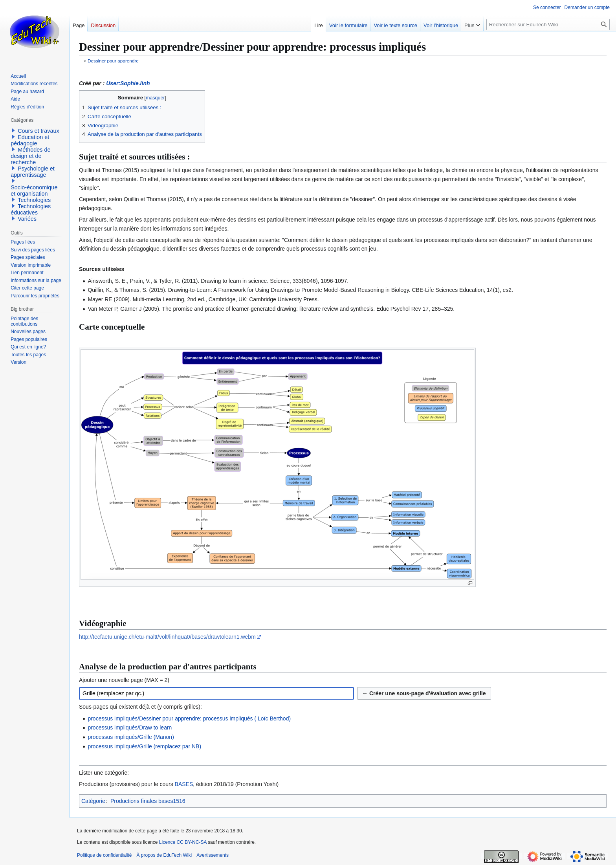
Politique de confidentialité (104, 855)
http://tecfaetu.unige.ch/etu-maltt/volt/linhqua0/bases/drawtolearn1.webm (167, 637)
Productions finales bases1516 (148, 801)
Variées (27, 219)
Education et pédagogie (30, 140)
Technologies (34, 200)
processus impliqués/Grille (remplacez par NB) (144, 746)
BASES (184, 784)
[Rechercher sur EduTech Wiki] (548, 25)
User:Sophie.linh (128, 83)
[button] (13, 130)
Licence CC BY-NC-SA (183, 842)
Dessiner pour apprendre (113, 61)
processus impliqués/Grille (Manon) (131, 737)
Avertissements (213, 855)
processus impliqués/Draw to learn (130, 728)
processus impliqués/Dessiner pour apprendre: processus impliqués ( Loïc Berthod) (189, 718)
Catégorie (93, 801)
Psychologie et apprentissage (33, 172)
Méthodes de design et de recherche (30, 156)
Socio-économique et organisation (34, 191)
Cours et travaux (38, 131)
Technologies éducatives (31, 209)
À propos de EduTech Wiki (164, 855)
